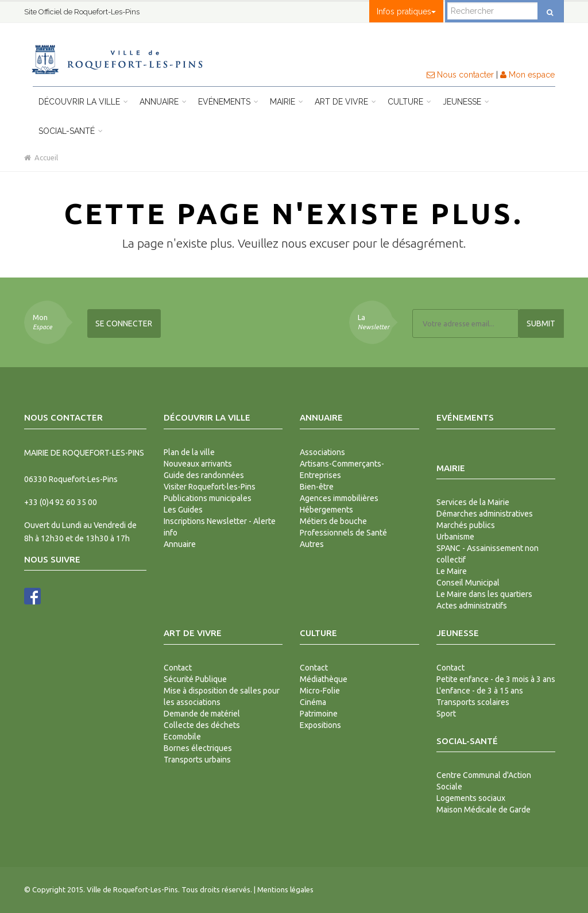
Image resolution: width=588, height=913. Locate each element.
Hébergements (326, 510)
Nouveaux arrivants (198, 464)
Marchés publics (466, 525)
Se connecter (124, 323)
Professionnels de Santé (343, 533)
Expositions (320, 725)
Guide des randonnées (204, 475)
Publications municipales (208, 498)
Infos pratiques (406, 11)
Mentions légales (285, 889)
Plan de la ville (189, 452)
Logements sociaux (471, 798)
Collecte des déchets (202, 725)
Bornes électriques (198, 748)
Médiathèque (324, 679)
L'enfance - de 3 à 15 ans (480, 691)
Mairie (287, 102)
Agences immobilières (339, 498)
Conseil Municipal (468, 583)
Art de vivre (345, 102)
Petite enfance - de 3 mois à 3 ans (496, 679)
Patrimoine (319, 714)
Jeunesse (466, 102)
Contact (178, 668)
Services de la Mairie (473, 502)
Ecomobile (182, 737)
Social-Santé (71, 131)
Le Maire (452, 571)
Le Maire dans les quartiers (484, 594)
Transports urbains (197, 760)
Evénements (228, 102)
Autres (312, 544)
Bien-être (317, 487)
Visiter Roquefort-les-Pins (210, 487)
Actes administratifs (472, 606)
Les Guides (183, 510)
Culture (409, 102)
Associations (322, 452)
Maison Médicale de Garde (483, 810)
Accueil (41, 157)
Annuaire (163, 102)
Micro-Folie (320, 691)
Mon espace (527, 75)
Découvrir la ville (83, 102)
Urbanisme (455, 537)
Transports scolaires (473, 702)
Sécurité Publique (195, 679)
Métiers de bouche (333, 521)
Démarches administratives (485, 514)
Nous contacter (460, 75)
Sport (446, 714)
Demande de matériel (202, 714)
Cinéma (313, 702)
